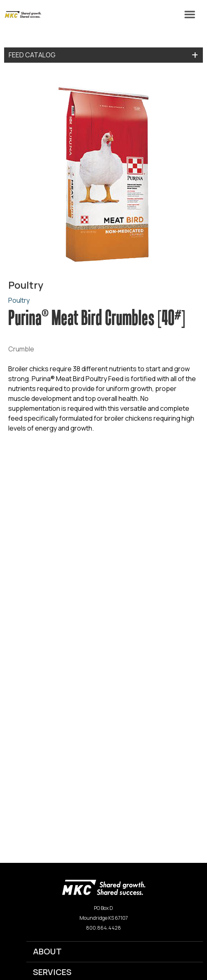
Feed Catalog (32, 55)
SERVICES (52, 972)
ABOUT (47, 951)
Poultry (19, 300)
